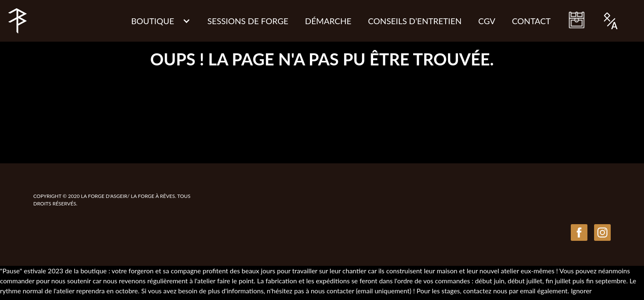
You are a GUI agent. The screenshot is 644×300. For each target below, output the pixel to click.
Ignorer (581, 291)
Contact (531, 21)
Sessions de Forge (248, 21)
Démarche (328, 21)
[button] (161, 21)
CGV (487, 21)
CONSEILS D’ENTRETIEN (415, 21)
